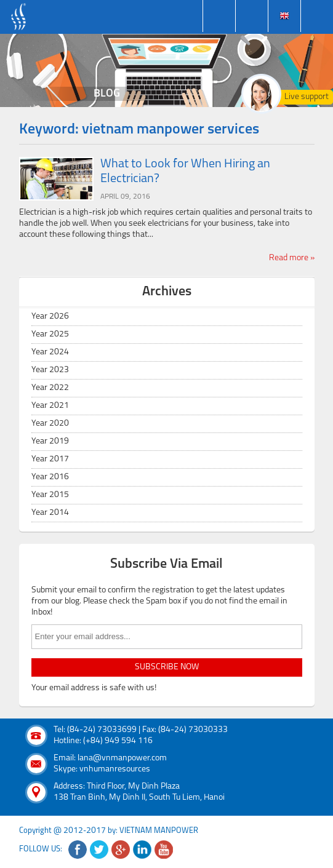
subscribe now (167, 667)
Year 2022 (50, 388)
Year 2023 (50, 370)
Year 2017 (50, 459)
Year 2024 (50, 352)
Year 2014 (50, 513)
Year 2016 (50, 477)
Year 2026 (50, 317)
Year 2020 (50, 424)
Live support (307, 97)
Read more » (292, 258)
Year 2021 (50, 406)
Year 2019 (50, 441)
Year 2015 (50, 495)
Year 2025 (50, 334)
